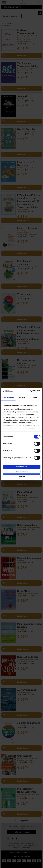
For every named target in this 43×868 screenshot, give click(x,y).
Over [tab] (35, 397)
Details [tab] (22, 397)
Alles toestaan (22, 467)
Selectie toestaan (21, 472)
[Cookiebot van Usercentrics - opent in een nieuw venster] (31, 391)
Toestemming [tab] (8, 397)
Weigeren (21, 476)
